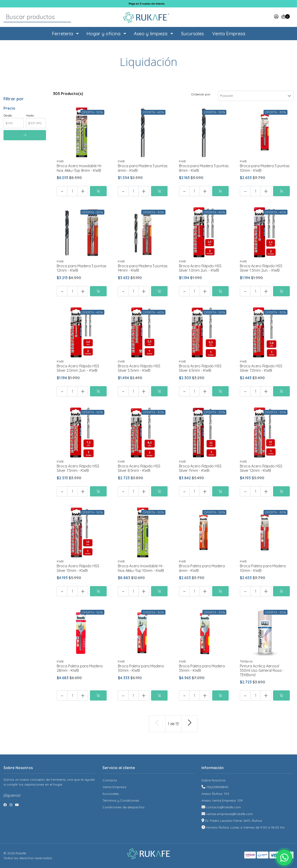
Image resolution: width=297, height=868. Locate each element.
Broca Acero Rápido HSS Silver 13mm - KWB (78, 568)
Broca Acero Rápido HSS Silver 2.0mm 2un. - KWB (78, 368)
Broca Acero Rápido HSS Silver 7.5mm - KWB (78, 468)
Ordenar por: (201, 94)
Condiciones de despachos (124, 807)
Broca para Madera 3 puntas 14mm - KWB (143, 268)
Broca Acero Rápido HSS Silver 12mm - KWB (261, 468)
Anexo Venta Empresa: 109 (222, 800)
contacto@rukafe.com (223, 807)
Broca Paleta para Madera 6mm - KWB (202, 568)
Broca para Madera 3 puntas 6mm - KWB (143, 168)
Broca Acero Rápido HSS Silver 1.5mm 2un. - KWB (261, 268)
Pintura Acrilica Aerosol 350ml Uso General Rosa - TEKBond (262, 670)
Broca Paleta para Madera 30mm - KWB (141, 668)
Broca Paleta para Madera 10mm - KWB (263, 568)
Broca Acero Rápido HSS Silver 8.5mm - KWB (139, 468)
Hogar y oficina (103, 34)
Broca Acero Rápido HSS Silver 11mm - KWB (200, 468)
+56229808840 (217, 787)
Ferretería (62, 34)
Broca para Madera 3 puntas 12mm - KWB (82, 268)
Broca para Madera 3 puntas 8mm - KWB (204, 168)
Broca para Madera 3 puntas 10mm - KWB (265, 168)
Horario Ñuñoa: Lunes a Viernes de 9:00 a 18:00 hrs (245, 827)
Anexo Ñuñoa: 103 (215, 794)
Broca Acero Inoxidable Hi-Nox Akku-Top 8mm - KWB (79, 168)
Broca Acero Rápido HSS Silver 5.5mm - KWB (139, 368)
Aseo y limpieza (151, 34)
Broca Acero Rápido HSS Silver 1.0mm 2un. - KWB (200, 268)
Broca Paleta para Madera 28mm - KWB (80, 668)
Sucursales (192, 34)
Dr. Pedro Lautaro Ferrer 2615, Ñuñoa (234, 821)
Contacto (110, 780)
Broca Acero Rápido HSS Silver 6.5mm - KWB (200, 368)
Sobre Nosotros (214, 780)
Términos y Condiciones (121, 800)
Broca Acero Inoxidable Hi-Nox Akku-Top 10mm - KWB (141, 568)
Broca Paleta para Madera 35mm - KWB (202, 668)
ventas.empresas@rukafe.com (229, 814)
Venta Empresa (229, 34)
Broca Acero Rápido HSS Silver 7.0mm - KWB (261, 368)
